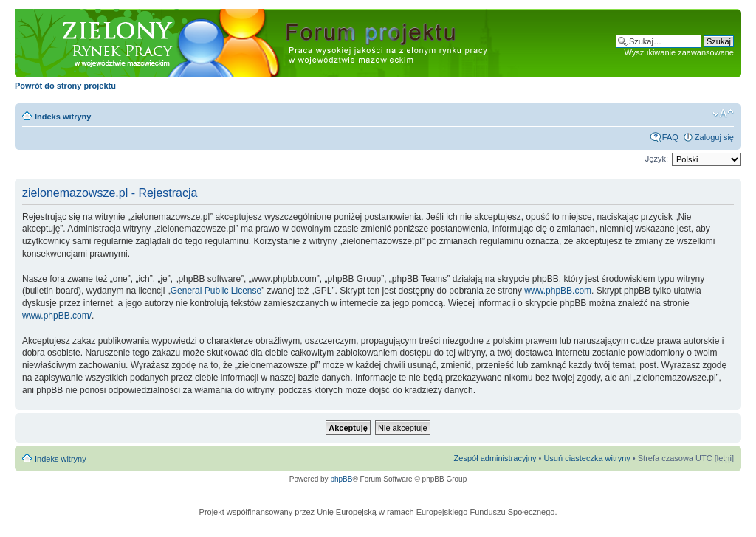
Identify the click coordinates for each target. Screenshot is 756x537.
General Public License (216, 291)
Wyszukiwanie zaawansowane (679, 52)
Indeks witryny (63, 117)
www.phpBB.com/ (57, 316)
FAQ (670, 137)
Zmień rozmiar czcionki (723, 114)
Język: (657, 159)
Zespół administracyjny (495, 458)
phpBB (341, 479)
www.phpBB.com (558, 291)
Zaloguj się (714, 137)
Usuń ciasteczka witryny (587, 458)
